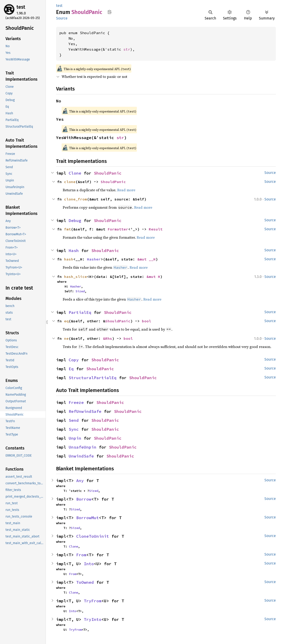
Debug (75, 221)
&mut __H (146, 259)
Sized (80, 291)
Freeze (76, 402)
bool (146, 321)
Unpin (75, 438)
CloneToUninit (93, 536)
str (127, 49)
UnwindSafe (81, 456)
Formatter (118, 229)
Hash (74, 251)
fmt (68, 229)
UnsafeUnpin (83, 447)
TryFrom (93, 601)
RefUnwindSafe (85, 411)
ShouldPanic (108, 173)
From (81, 555)
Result (156, 229)
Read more (126, 190)
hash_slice (76, 277)
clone (70, 182)
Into (89, 564)
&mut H (153, 277)
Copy (74, 360)
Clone (75, 173)
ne (66, 338)
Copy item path (110, 12)
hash (69, 259)
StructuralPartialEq (93, 378)
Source (62, 18)
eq (66, 321)
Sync (74, 429)
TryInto (93, 619)
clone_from (76, 199)
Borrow (84, 499)
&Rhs (108, 338)
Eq (71, 369)
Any (80, 481)
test (21, 7)
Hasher (94, 259)
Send (74, 420)
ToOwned (85, 582)
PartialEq (80, 312)
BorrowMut (88, 518)
